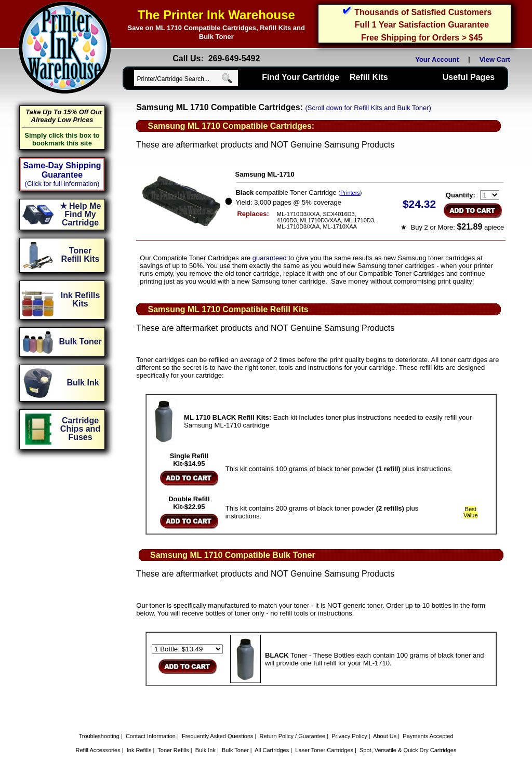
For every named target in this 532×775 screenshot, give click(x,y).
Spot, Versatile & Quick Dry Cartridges (408, 750)
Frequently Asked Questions (218, 736)
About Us (385, 736)
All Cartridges (272, 750)
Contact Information (151, 736)
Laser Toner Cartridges (324, 750)
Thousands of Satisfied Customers (423, 12)
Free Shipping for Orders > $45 (422, 38)
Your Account (437, 59)
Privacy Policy (349, 736)
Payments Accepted (428, 736)
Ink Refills (139, 750)
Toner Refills (173, 750)
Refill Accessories (98, 750)
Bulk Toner (235, 750)
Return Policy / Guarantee (293, 736)
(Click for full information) (62, 184)
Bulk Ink (205, 750)
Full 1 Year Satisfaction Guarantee (422, 25)
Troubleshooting (99, 736)
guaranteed (270, 258)
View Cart (497, 59)
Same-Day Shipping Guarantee (62, 170)
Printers (350, 193)
